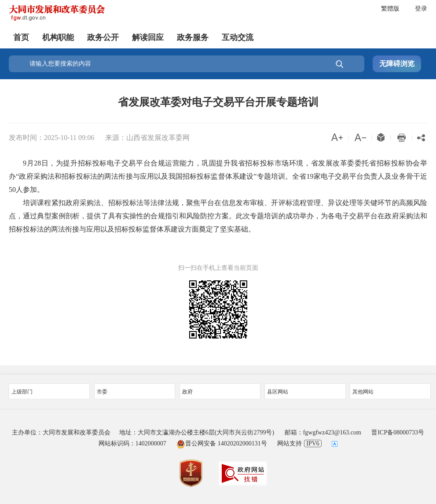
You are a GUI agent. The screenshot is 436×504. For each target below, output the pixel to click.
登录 (421, 9)
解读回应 (148, 37)
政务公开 (103, 37)
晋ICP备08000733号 (398, 432)
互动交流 (238, 37)
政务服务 (193, 37)
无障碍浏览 (397, 64)
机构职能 (58, 37)
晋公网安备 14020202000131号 (222, 443)
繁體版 (390, 9)
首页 (21, 37)
